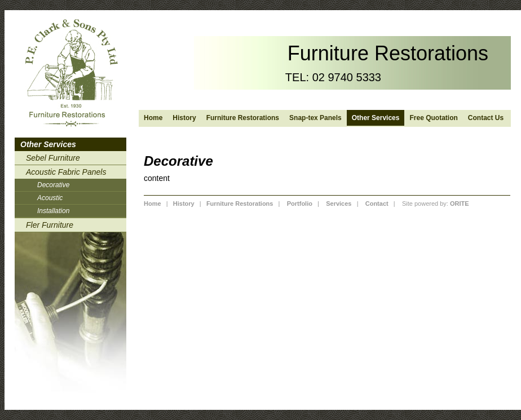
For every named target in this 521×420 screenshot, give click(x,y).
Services (339, 204)
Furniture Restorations (243, 118)
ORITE (460, 204)
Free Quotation (433, 118)
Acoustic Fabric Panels (66, 172)
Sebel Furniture (53, 158)
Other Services (376, 118)
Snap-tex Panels (315, 118)
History (184, 118)
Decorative (53, 185)
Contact (377, 204)
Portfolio (300, 204)
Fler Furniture (50, 225)
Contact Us (486, 118)
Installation (53, 211)
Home (153, 118)
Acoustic (50, 198)
